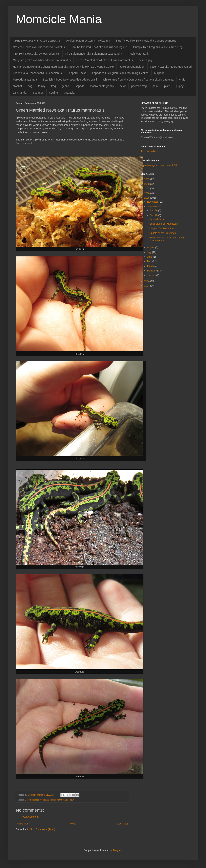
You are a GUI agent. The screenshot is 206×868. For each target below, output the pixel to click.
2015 (147, 198)
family (42, 86)
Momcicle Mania (59, 19)
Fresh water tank (138, 54)
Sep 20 (154, 215)
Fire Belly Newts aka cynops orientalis (36, 54)
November (153, 202)
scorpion (38, 93)
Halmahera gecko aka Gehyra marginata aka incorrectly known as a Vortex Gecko (63, 67)
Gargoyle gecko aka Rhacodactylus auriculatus (42, 60)
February (152, 271)
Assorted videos (149, 151)
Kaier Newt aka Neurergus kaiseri (171, 67)
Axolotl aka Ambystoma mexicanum (88, 41)
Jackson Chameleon (132, 67)
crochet (17, 86)
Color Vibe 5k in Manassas (164, 224)
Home (73, 824)
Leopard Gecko (77, 73)
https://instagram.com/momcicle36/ (159, 165)
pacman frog (139, 86)
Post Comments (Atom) (43, 829)
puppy (180, 86)
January (152, 275)
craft (182, 80)
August (151, 248)
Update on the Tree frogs (163, 233)
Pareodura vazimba (25, 80)
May (150, 261)
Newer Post (23, 824)
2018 (147, 184)
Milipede (159, 73)
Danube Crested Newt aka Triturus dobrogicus (99, 47)
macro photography (102, 86)
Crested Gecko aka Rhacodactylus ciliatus (39, 47)
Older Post (122, 824)
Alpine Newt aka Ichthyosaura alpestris (37, 41)
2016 (147, 193)
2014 (147, 281)
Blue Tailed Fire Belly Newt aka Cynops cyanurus (146, 41)
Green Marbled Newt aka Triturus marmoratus (105, 60)
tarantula (69, 93)
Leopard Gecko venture (162, 229)
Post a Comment (30, 817)
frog (53, 86)
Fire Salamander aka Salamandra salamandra (94, 54)
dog (30, 86)
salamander (20, 93)
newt (123, 86)
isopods (79, 86)
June (150, 257)
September (153, 207)
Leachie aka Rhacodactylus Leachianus (37, 73)
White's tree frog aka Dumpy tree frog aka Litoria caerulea (138, 80)
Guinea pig (145, 60)
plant (167, 86)
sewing (54, 93)
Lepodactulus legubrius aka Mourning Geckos (120, 73)
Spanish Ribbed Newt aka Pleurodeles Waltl (70, 80)
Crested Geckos (158, 219)
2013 (147, 286)
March (151, 266)
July (150, 252)
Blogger (117, 850)
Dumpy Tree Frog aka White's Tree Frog (158, 47)
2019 (147, 179)
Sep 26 (154, 211)
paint (155, 86)
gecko (65, 86)
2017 (147, 189)
